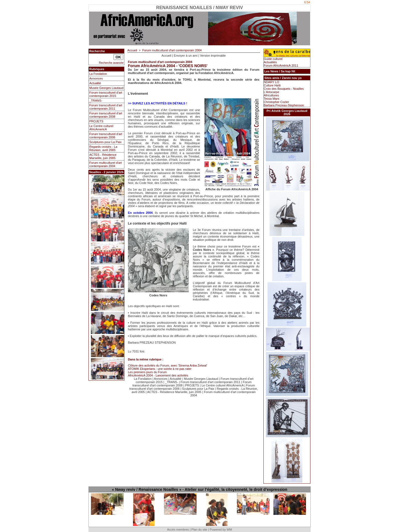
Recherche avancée (111, 63)
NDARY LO (271, 82)
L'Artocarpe (271, 92)
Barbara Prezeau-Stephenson (284, 105)
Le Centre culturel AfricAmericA (101, 128)
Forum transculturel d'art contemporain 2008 (106, 115)
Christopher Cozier (276, 102)
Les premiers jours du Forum (147, 372)
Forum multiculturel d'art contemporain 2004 (106, 164)
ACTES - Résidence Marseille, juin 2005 (103, 156)
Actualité (95, 83)
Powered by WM (221, 530)
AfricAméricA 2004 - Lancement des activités (158, 375)
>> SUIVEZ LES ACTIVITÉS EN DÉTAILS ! (158, 103)
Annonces (96, 78)
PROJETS (96, 121)
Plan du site (199, 530)
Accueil (132, 50)
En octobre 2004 (140, 213)
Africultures (271, 95)
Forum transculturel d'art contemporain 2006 (106, 136)
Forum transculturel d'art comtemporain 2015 (106, 94)
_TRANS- (96, 101)
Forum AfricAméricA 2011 (281, 65)
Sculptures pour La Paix (105, 142)
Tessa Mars (271, 99)
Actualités (270, 62)
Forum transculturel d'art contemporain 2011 (106, 107)
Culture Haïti (272, 85)
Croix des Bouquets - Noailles (284, 89)
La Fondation (98, 74)
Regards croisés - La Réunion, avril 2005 (103, 148)
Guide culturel (273, 59)
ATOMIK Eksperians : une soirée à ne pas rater (160, 369)
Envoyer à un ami (186, 56)
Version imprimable (213, 56)
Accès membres (178, 530)
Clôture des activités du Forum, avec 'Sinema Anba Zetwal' (168, 365)
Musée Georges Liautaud (106, 88)
